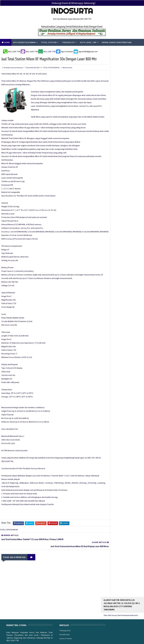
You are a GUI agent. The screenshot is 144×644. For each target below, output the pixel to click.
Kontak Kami (57, 618)
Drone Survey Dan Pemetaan (117, 42)
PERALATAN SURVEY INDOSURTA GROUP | (35, 636)
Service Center (58, 622)
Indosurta (72, 11)
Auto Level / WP (88, 42)
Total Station (49, 42)
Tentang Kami (58, 614)
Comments (68, 74)
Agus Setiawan (64, 51)
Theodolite (68, 42)
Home (7, 42)
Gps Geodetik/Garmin (24, 42)
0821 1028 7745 (14, 51)
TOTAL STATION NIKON (51, 74)
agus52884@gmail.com (85, 51)
